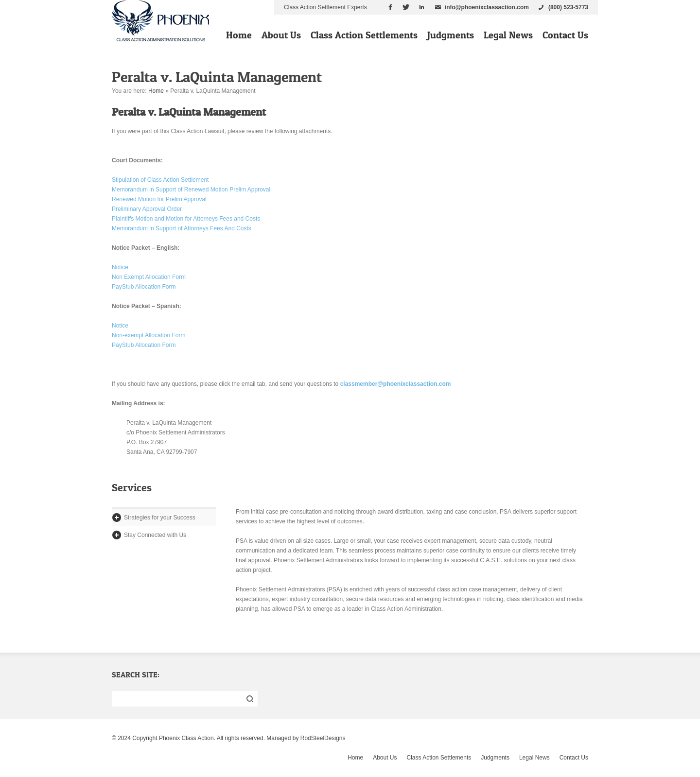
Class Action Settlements (364, 35)
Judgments (451, 35)
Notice (120, 267)
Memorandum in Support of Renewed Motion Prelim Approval (191, 190)
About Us (281, 35)
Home (239, 35)
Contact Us (565, 35)
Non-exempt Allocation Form (149, 335)
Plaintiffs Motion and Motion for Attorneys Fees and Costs (186, 219)
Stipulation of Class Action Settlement (160, 180)
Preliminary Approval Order (147, 209)
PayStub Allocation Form (144, 287)
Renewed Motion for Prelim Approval (159, 199)
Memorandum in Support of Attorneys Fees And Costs (182, 228)
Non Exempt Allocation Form (149, 277)
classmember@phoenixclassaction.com (396, 384)
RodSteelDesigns (323, 738)
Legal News (508, 35)
